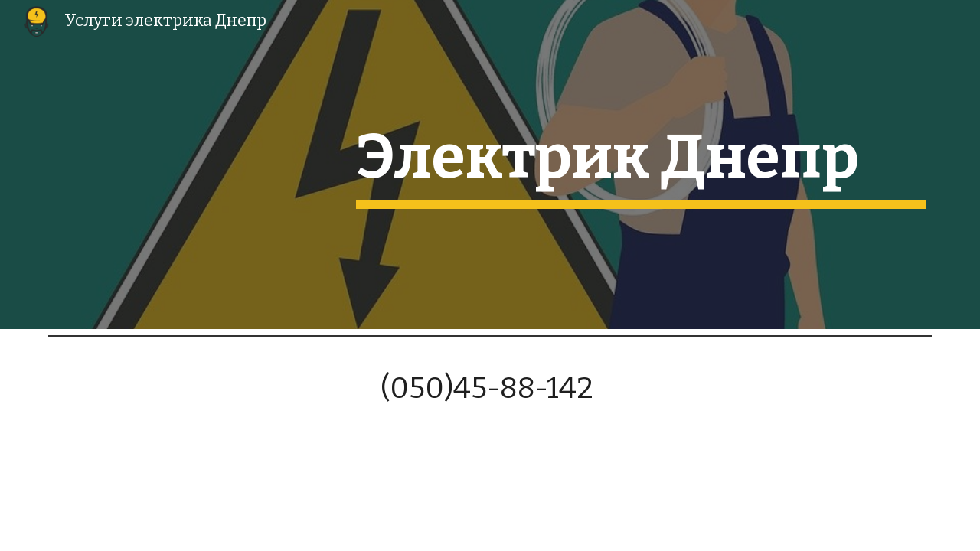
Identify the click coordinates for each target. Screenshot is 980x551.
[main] (641, 165)
